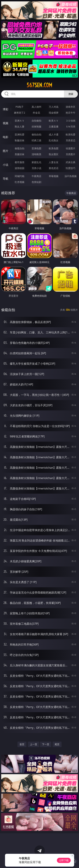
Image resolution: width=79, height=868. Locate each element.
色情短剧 (36, 182)
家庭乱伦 (36, 162)
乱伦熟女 (54, 140)
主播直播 (54, 126)
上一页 (34, 744)
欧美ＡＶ (54, 121)
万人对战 (54, 107)
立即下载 (64, 860)
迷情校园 (20, 168)
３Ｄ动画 (71, 121)
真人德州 (36, 107)
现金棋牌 (54, 113)
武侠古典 (71, 162)
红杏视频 (20, 182)
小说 (6, 165)
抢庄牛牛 (71, 113)
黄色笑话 (54, 168)
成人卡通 (54, 134)
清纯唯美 (36, 154)
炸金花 (36, 113)
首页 (22, 744)
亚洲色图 (36, 148)
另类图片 (71, 154)
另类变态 (71, 140)
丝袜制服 (36, 126)
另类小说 (36, 168)
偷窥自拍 (20, 148)
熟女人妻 (20, 126)
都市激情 (20, 162)
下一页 (46, 744)
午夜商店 (36, 176)
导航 (6, 179)
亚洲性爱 (20, 134)
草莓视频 (54, 176)
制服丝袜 (20, 140)
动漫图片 (71, 148)
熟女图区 (54, 154)
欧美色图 (54, 148)
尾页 (57, 744)
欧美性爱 (71, 134)
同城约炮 (20, 176)
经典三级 (36, 140)
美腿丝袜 (20, 154)
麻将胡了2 (20, 113)
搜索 (71, 94)
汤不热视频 (71, 176)
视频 (6, 123)
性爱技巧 (71, 168)
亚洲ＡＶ (20, 121)
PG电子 (20, 107)
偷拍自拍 (36, 134)
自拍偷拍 (36, 121)
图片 (6, 151)
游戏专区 (71, 107)
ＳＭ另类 (71, 126)
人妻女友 (54, 162)
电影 (6, 137)
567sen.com (39, 85)
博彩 (6, 109)
